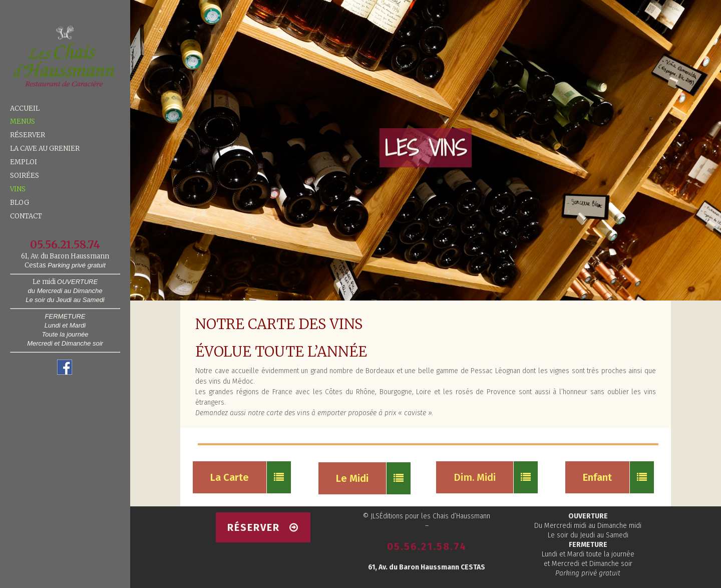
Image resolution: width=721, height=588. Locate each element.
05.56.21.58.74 (427, 546)
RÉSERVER (263, 527)
